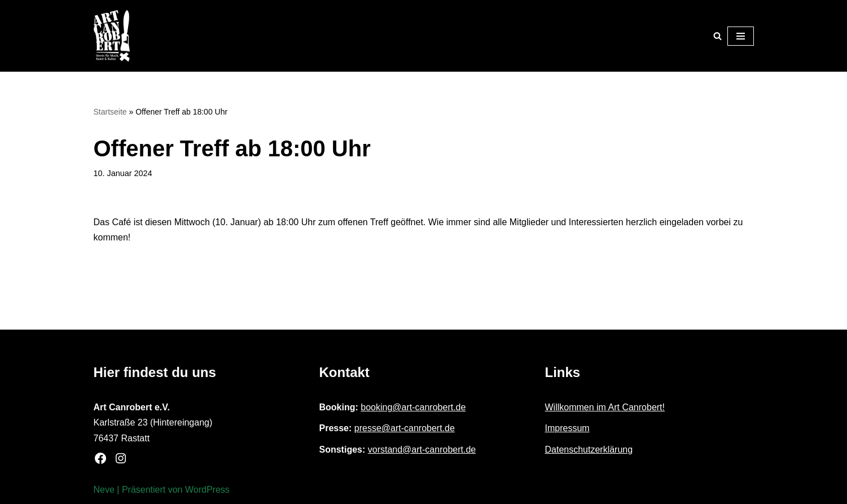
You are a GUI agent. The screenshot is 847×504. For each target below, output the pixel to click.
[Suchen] (717, 36)
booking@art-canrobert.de (413, 407)
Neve (104, 490)
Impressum (567, 428)
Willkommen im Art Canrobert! (605, 407)
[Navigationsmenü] (741, 36)
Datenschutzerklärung (589, 450)
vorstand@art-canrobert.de (422, 450)
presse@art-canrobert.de (405, 428)
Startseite (110, 112)
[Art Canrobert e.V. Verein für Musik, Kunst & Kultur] (112, 36)
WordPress (207, 490)
